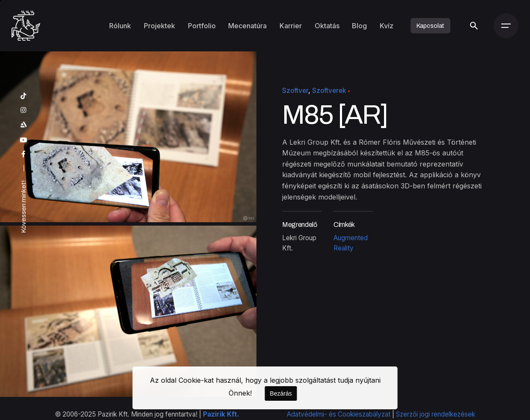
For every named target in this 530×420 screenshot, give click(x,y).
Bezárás (281, 393)
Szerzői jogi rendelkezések (436, 414)
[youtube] (24, 140)
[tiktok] (24, 96)
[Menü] (506, 26)
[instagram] (24, 110)
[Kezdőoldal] (26, 26)
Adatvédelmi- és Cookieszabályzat (339, 414)
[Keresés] (474, 26)
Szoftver (295, 91)
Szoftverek (329, 91)
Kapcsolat (431, 26)
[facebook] (24, 154)
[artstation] (24, 124)
